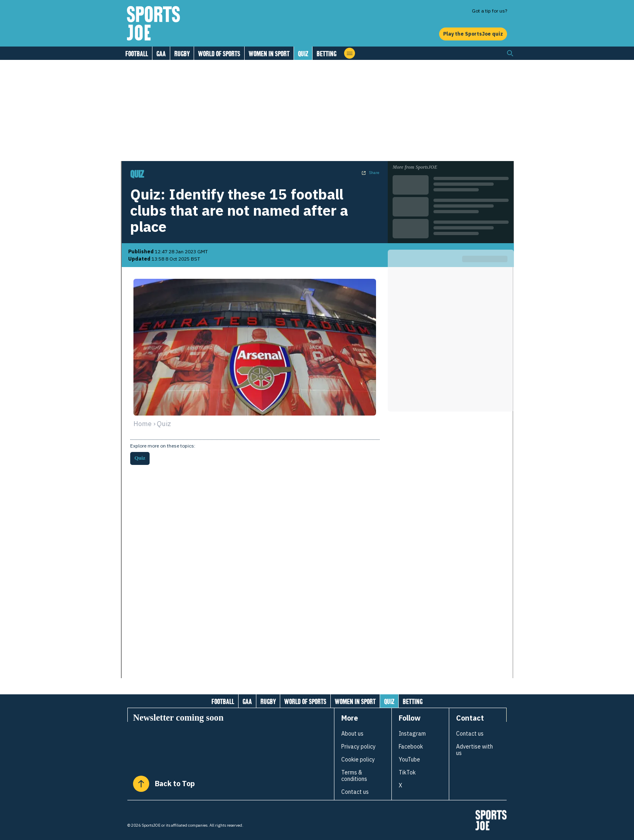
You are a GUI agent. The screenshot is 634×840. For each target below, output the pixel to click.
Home (143, 424)
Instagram (412, 734)
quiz (164, 424)
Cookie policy (358, 759)
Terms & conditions (354, 776)
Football (137, 54)
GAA (161, 54)
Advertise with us (474, 750)
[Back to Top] (141, 784)
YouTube (409, 759)
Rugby (182, 54)
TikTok (407, 772)
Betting (327, 54)
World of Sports (219, 54)
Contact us (355, 792)
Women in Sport (269, 54)
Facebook (411, 747)
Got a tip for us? (489, 11)
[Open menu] (350, 53)
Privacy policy (358, 747)
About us (352, 734)
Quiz (303, 54)
